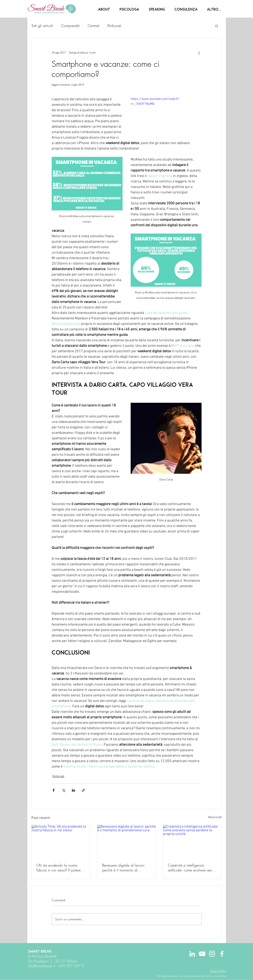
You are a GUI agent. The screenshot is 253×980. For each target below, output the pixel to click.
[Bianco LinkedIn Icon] (192, 954)
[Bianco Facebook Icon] (222, 954)
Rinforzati (114, 26)
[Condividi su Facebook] (54, 790)
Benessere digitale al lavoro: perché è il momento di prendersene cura (124, 868)
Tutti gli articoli (42, 26)
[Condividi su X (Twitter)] (64, 790)
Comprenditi (70, 26)
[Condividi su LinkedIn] (73, 790)
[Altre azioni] (199, 53)
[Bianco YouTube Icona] (202, 954)
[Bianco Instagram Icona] (212, 954)
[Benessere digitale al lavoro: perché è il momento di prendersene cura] (126, 841)
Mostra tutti (215, 817)
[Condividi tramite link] (83, 790)
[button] (217, 26)
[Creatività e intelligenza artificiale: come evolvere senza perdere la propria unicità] (192, 841)
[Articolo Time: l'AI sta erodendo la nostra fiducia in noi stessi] (61, 841)
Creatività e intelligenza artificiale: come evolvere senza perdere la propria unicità (192, 868)
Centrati (94, 26)
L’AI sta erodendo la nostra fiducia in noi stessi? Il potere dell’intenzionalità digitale (59, 868)
